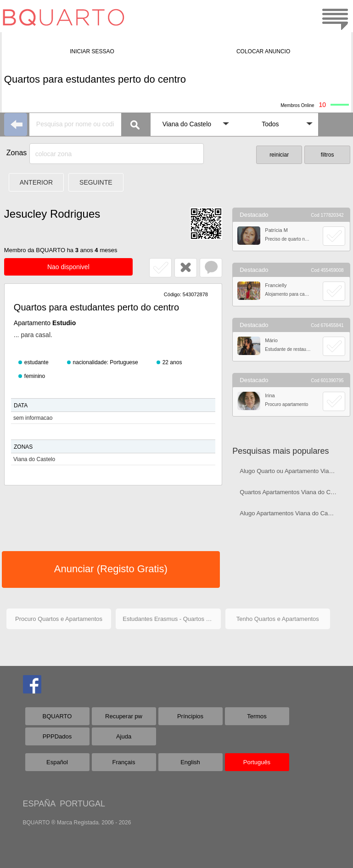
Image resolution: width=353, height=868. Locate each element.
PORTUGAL (82, 804)
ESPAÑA (39, 804)
